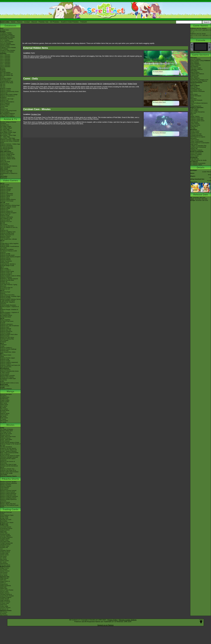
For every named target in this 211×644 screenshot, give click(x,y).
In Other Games (5, 373)
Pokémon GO (4, 192)
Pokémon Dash (5, 327)
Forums (20, 22)
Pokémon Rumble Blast (7, 280)
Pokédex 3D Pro (5, 283)
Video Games (10, 181)
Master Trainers (195, 116)
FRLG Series (4, 409)
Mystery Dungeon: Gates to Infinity (10, 276)
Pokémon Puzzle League (7, 358)
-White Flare (4, 533)
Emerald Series (5, 410)
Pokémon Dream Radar (7, 271)
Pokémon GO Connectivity (198, 147)
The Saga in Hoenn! (6, 131)
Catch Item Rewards (196, 100)
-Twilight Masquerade (6, 543)
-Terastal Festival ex (6, 594)
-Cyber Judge (4, 606)
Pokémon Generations (7, 153)
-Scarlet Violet (4, 553)
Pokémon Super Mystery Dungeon (10, 257)
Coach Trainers (195, 124)
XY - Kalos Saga (5, 137)
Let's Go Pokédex (196, 59)
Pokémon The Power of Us (8, 470)
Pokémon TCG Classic (7, 523)
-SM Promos (4, 572)
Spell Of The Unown (6, 434)
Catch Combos (195, 140)
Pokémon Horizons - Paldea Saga (10, 144)
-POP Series (4, 575)
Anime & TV (10, 119)
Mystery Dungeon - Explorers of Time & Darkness (9, 313)
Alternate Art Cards (6, 520)
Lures (192, 105)
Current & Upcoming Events (8, 111)
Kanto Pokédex (195, 64)
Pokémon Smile (5, 216)
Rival (192, 115)
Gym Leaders (194, 110)
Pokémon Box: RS (6, 330)
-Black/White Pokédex (7, 39)
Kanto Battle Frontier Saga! (8, 132)
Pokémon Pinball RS (6, 332)
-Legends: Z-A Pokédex (7, 52)
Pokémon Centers (5, 90)
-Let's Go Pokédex (6, 43)
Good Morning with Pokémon (9, 166)
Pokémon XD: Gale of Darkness (10, 326)
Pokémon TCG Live (6, 222)
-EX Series (3, 562)
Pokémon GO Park (196, 134)
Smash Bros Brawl (6, 317)
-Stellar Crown (4, 540)
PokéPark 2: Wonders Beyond (9, 279)
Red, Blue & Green (6, 355)
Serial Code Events (196, 153)
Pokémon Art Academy (7, 249)
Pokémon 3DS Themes (7, 377)
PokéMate (3, 342)
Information (194, 58)
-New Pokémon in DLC (7, 115)
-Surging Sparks (5, 539)
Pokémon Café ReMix (7, 194)
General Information (6, 394)
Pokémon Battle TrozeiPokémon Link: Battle (10, 247)
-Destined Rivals (5, 534)
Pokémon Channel (6, 329)
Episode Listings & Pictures (8, 122)
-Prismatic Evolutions (6, 537)
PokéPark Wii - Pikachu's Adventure (7, 303)
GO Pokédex (55, 22)
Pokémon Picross (5, 258)
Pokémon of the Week (7, 83)
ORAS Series (4, 421)
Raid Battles (4, 521)
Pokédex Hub (44, 22)
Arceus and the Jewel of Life (8, 450)
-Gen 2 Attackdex (5, 56)
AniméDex (3, 124)
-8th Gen (3, 86)
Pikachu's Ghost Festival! (8, 492)
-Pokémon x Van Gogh (7, 99)
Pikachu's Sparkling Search (8, 498)
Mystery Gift (194, 149)
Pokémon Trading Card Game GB (10, 365)
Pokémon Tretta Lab (6, 273)
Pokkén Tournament (6, 261)
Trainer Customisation (197, 141)
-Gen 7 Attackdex (5, 64)
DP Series (3, 412)
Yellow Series (4, 405)
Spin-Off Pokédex (5, 72)
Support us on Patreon (105, 625)
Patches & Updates (196, 154)
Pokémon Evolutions (6, 156)
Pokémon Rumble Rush (7, 233)
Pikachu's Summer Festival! (8, 491)
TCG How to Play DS (6, 288)
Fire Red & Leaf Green (7, 321)
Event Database (5, 112)
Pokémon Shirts (5, 105)
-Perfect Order (4, 525)
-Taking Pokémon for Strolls (198, 160)
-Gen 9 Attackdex (5, 67)
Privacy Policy (113, 620)
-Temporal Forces (5, 545)
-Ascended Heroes (6, 527)
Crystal (2, 346)
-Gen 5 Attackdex (5, 61)
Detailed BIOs (4, 399)
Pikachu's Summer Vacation (8, 482)
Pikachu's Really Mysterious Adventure (8, 500)
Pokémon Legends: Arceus (8, 207)
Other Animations (5, 168)
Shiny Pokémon (5, 150)
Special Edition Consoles (7, 376)
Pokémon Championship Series (9, 92)
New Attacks (194, 87)
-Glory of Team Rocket (7, 590)
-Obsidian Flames (5, 550)
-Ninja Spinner (4, 578)
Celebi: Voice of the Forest (8, 437)
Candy (192, 102)
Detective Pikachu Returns (8, 200)
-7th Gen (3, 87)
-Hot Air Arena (4, 591)
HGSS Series (4, 415)
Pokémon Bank (5, 245)
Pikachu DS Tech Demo (7, 337)
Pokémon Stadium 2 (6, 348)
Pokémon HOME (5, 208)
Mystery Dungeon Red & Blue (9, 334)
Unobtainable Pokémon (197, 74)
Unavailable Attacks (196, 90)
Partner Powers (195, 131)
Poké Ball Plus (195, 159)
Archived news (4, 30)
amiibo (2, 381)
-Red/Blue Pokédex (6, 33)
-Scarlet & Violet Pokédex (8, 50)
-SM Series (3, 556)
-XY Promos (4, 574)
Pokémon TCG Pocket (7, 201)
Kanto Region (194, 109)
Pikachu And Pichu (6, 485)
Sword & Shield (5, 204)
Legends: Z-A (4, 186)
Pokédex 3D (4, 282)
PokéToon (3, 160)
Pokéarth (84, 22)
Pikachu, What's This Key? (8, 504)
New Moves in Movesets (198, 91)
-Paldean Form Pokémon (7, 116)
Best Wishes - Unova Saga (8, 135)
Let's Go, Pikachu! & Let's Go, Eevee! (9, 228)
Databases (10, 26)
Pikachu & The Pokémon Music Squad (9, 506)
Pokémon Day (4, 100)
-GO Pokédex (4, 49)
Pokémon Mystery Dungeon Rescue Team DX (8, 213)
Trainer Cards (4, 517)
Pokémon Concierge (6, 170)
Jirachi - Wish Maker (6, 440)
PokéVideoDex (4, 165)
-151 (1, 549)
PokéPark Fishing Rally (7, 339)
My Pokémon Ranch (6, 315)
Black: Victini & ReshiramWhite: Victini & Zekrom (9, 453)
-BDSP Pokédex (5, 46)
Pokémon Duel (4, 263)
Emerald (3, 323)
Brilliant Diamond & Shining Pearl (10, 205)
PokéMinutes (4, 163)
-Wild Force (4, 605)
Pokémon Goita (5, 386)
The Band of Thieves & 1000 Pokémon (8, 252)
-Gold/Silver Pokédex (6, 34)
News (2, 28)
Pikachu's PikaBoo (6, 486)
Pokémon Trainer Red (197, 118)
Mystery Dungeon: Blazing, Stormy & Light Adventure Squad (10, 300)
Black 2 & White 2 (5, 270)
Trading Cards (10, 509)
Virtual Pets (4, 380)
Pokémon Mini (4, 351)
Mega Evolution (195, 72)
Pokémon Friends (5, 191)
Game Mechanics (5, 80)
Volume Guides (5, 402)
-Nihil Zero (3, 580)
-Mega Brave (4, 584)
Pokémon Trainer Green (197, 121)
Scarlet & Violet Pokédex (70, 22)
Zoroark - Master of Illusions (8, 451)
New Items (193, 99)
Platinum (3, 293)
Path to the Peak (5, 162)
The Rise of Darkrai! (6, 447)
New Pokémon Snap (6, 219)
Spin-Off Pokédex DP (6, 74)
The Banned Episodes (7, 148)
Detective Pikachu (5, 236)
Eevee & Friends (5, 502)
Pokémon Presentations (7, 102)
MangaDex (3, 396)
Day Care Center (195, 125)
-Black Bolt (3, 531)
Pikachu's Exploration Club (8, 495)
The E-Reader (4, 340)
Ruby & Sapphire (5, 320)
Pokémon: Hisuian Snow (7, 157)
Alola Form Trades (196, 68)
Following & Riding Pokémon (199, 81)
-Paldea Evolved (5, 552)
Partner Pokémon (195, 65)
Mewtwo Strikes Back (6, 431)
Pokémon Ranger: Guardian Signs (10, 296)
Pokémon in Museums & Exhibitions (7, 97)
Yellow (2, 356)
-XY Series (3, 558)
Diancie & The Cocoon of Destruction (7, 462)
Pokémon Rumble (5, 298)
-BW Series (4, 559)
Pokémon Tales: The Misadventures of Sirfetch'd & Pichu (9, 173)
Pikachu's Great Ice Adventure (9, 496)
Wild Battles (194, 71)
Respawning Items (196, 106)
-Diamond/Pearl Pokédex (7, 37)
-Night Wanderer (5, 600)
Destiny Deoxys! (5, 441)
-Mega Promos (4, 568)
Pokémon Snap (5, 359)
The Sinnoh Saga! (5, 134)
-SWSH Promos (5, 571)
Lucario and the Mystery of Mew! (10, 442)
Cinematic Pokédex (6, 78)
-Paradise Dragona (6, 597)
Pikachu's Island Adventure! (8, 493)
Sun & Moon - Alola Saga (8, 138)
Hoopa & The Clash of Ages (8, 464)
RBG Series (4, 403)
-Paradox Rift (4, 547)
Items (192, 97)
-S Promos (3, 613)
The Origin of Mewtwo (7, 429)
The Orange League (6, 128)
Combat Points (195, 132)
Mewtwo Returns (5, 435)
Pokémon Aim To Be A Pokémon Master (10, 142)
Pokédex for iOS (5, 289)
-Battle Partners (5, 593)
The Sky (193, 128)
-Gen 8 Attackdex (5, 65)
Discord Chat (4, 109)
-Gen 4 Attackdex (5, 59)
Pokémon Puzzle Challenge (8, 349)
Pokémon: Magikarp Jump (8, 232)
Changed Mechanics (196, 135)
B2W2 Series (4, 418)
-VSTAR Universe (5, 608)
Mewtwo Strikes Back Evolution (9, 472)
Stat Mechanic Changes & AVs (199, 80)
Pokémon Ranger (5, 333)
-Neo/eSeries (4, 564)
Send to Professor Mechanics (199, 103)
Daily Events (194, 144)
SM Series (3, 422)
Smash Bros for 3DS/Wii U (8, 264)
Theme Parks (4, 106)
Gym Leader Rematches (198, 112)
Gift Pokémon (194, 66)
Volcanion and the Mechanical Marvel (9, 467)
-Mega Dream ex (5, 581)
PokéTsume (4, 178)
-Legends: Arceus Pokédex (8, 48)
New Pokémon (195, 62)
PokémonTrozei (5, 336)
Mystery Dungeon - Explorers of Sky (9, 307)
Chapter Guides (5, 400)
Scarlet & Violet (5, 185)
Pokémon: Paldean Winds (8, 159)
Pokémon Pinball (5, 361)
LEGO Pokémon (5, 103)
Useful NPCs (194, 127)
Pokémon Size (195, 75)
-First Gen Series (5, 565)
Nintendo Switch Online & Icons (9, 383)
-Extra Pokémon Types (7, 515)
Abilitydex (3, 71)
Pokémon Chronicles (6, 146)
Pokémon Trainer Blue (197, 119)
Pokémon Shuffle (5, 254)
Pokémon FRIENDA (6, 389)
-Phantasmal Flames (6, 528)
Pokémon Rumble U (6, 274)
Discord (34, 22)
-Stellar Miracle (5, 599)
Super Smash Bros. (6, 367)
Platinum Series (5, 413)
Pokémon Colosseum (6, 324)
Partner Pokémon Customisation (200, 143)
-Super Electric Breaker (7, 596)
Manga (10, 391)
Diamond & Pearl (5, 292)
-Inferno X (3, 583)
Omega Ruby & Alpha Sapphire (9, 244)
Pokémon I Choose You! (7, 469)
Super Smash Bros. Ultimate (8, 239)
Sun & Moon (4, 224)
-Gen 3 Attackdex (5, 58)
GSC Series (4, 406)
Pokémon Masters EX (7, 195)
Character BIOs (5, 397)
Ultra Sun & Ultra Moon (7, 226)
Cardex (2, 77)
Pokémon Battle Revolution (8, 305)
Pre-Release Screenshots (198, 163)
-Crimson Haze (5, 603)
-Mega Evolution (5, 530)
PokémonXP (4, 93)
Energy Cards (4, 518)
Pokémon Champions (6, 188)
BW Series (3, 416)
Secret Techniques (196, 96)
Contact (27, 22)
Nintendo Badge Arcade (7, 266)
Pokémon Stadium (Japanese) (9, 362)
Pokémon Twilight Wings (7, 154)
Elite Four (193, 113)
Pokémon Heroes (5, 438)
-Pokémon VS (4, 609)
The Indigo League (6, 126)
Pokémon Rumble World (7, 255)
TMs (192, 93)
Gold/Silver (3, 345)
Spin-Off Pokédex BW (7, 75)
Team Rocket (194, 122)
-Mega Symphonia (5, 586)
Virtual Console (5, 374)
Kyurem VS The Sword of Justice (10, 456)
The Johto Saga (5, 129)
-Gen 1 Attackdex (5, 55)
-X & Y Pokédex (5, 40)
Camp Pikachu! (5, 488)
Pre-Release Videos (196, 165)
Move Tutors (194, 94)
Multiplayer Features (196, 150)
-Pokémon (193, 84)
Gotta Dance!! (4, 489)
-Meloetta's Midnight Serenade (9, 457)
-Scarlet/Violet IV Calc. (7, 81)
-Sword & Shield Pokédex (8, 45)
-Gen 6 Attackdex (5, 62)
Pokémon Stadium (6, 364)
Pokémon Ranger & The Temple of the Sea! (10, 445)
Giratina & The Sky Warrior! (8, 448)
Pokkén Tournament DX (7, 235)
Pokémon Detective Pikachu (8, 476)
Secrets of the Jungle (6, 473)
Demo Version (195, 156)
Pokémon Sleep (5, 198)
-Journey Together (5, 536)
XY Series (3, 419)
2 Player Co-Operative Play (198, 146)
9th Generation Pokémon (7, 114)
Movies (10, 425)
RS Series (3, 408)
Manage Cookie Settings (128, 620)
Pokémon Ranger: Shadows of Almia (9, 310)
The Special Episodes (7, 147)
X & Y (2, 242)
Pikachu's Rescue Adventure (8, 483)
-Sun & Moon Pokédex (7, 42)
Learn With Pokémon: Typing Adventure (9, 285)
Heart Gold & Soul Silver (7, 295)
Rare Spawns (194, 77)
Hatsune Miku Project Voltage (9, 94)
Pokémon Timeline (6, 89)
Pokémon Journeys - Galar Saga (10, 140)
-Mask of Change (5, 602)
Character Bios (5, 125)
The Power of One (5, 432)
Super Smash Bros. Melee (8, 352)
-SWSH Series (4, 555)
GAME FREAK (207, 172)
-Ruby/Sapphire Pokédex (7, 36)
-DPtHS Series (4, 561)
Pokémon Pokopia (5, 189)
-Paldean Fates (5, 546)
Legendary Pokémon (196, 69)
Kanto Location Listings (197, 61)
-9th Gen (3, 84)
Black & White (4, 268)
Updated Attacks (195, 88)
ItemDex (3, 68)
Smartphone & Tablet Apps (8, 378)
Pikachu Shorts (10, 479)
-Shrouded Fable (5, 542)
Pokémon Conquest (6, 277)
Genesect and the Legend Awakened (8, 459)
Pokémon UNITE (5, 197)
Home (13, 22)
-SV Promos (4, 569)
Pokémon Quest (5, 238)
